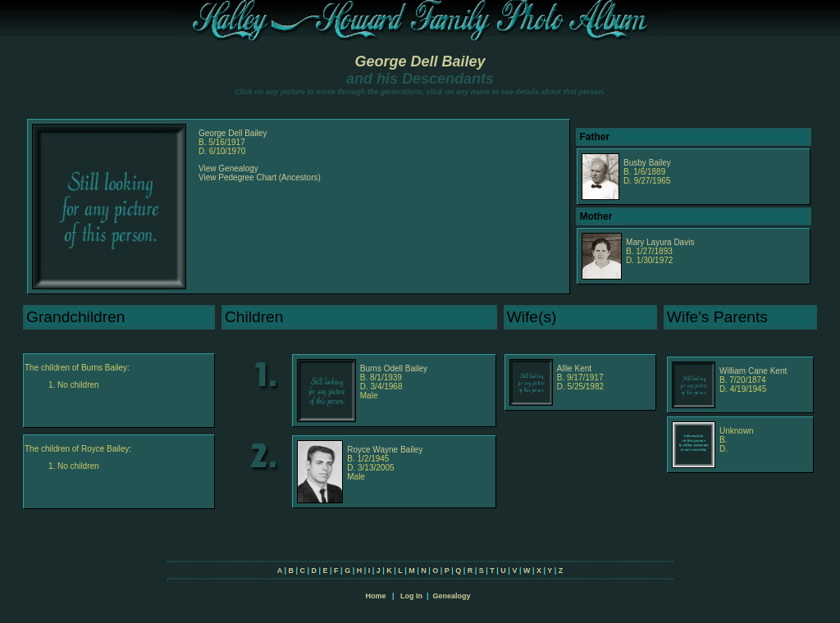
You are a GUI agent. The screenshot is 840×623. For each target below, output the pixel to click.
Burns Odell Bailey (394, 368)
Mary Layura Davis (660, 242)
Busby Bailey (647, 163)
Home (375, 596)
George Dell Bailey (420, 61)
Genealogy (452, 596)
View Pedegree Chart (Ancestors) (260, 177)
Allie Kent (574, 368)
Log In (411, 596)
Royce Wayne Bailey (385, 450)
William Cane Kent (753, 371)
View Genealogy (228, 168)
